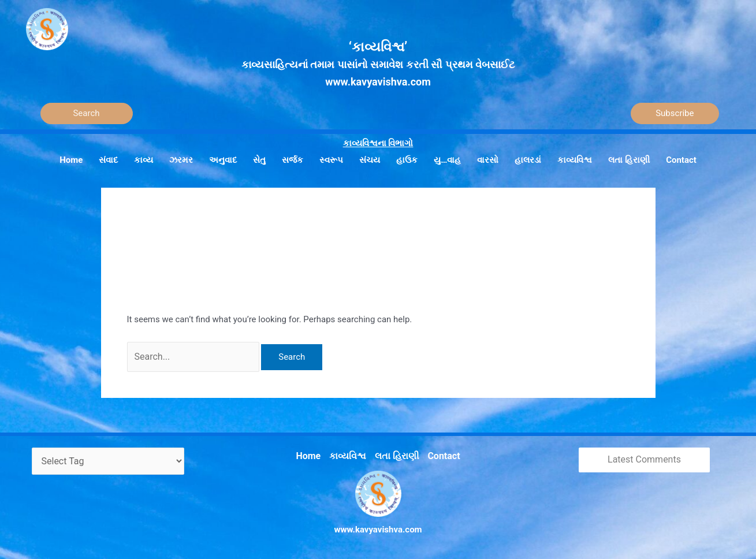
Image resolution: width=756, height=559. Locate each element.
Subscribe (675, 113)
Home (312, 453)
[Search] (87, 113)
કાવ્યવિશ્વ (349, 453)
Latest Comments (644, 458)
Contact (441, 453)
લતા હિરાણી (396, 453)
